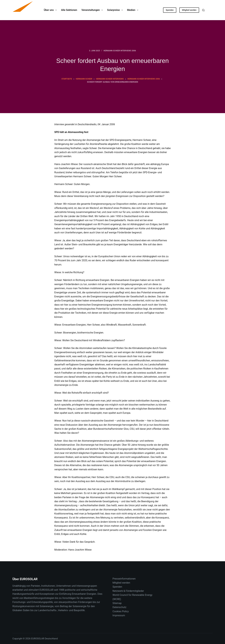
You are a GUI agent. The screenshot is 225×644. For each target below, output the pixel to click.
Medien (133, 10)
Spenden (170, 10)
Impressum (119, 615)
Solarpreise (116, 10)
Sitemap (117, 603)
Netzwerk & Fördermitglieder (128, 591)
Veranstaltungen (93, 10)
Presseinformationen (124, 579)
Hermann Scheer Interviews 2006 (120, 51)
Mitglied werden (189, 10)
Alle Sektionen (69, 10)
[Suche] (203, 10)
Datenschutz (119, 607)
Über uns (51, 10)
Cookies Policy (121, 611)
